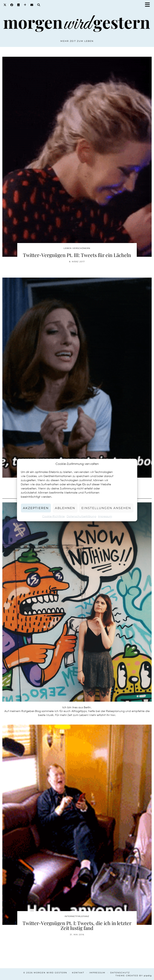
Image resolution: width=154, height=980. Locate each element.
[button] (149, 5)
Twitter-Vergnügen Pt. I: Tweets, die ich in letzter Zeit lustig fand (77, 925)
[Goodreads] (19, 5)
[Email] (32, 5)
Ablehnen (65, 508)
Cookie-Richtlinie (53, 516)
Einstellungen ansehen (106, 508)
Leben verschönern (77, 248)
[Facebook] (12, 5)
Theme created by (134, 976)
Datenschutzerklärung (81, 516)
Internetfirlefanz (77, 916)
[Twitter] (5, 5)
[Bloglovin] (25, 5)
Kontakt (78, 973)
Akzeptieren (36, 508)
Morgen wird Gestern (50, 973)
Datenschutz (120, 973)
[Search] (39, 5)
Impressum (105, 516)
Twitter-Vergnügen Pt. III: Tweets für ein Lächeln (77, 255)
